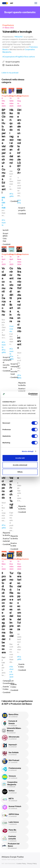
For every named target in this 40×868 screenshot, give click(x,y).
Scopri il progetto (13, 62)
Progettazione (8, 25)
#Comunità (4, 223)
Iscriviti (6, 230)
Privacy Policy (32, 863)
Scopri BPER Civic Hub (5, 237)
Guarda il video (6, 688)
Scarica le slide (14, 544)
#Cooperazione (9, 57)
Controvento (11, 329)
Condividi (7, 244)
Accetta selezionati (20, 465)
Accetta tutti (20, 458)
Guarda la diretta (12, 65)
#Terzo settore (29, 57)
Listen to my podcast (10, 73)
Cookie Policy (21, 863)
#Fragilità (19, 57)
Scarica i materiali (22, 390)
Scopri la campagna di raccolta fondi (7, 362)
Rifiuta (20, 472)
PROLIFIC (19, 37)
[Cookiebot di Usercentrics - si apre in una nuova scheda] (28, 394)
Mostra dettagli (28, 451)
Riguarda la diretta (22, 384)
